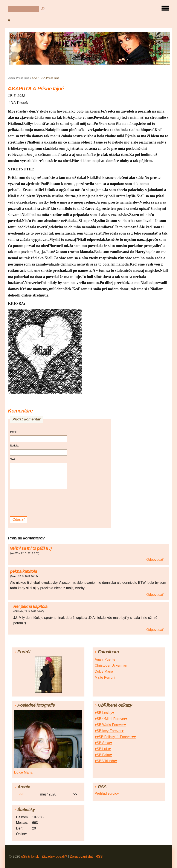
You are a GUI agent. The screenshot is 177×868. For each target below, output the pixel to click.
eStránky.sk (30, 856)
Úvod (11, 78)
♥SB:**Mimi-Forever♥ (111, 719)
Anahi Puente (105, 659)
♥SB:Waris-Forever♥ (110, 725)
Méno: (14, 432)
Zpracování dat (81, 856)
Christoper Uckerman (111, 665)
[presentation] (39, 503)
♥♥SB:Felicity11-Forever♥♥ (115, 737)
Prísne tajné (23, 78)
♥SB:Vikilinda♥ (106, 761)
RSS (99, 856)
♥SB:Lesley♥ (105, 713)
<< (21, 794)
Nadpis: (14, 446)
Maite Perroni (105, 677)
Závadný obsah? (54, 856)
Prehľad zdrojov (107, 793)
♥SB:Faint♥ (103, 755)
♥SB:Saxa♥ (103, 743)
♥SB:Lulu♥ (103, 749)
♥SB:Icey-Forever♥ (109, 731)
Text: (13, 459)
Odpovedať (155, 560)
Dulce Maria (104, 671)
